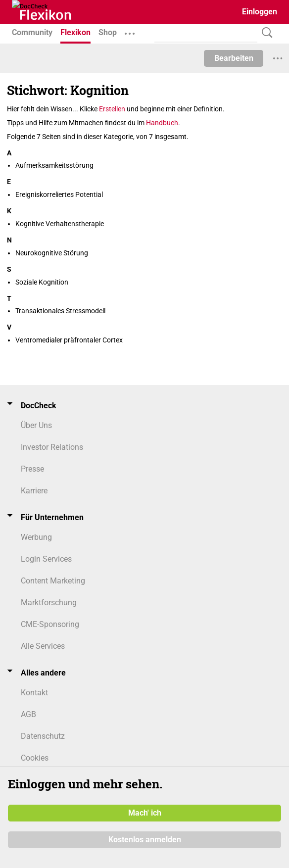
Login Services (46, 559)
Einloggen (260, 12)
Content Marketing (53, 581)
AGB (28, 714)
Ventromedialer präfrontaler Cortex (69, 340)
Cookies (35, 758)
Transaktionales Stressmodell (60, 311)
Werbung (36, 537)
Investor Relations (52, 447)
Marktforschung (49, 603)
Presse (32, 469)
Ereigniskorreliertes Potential (59, 194)
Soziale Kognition (42, 282)
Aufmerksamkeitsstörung (54, 165)
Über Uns (36, 425)
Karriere (34, 491)
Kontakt (34, 693)
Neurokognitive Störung (52, 253)
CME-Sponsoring (50, 624)
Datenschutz (43, 736)
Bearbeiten (234, 58)
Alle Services (43, 646)
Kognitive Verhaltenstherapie (60, 224)
